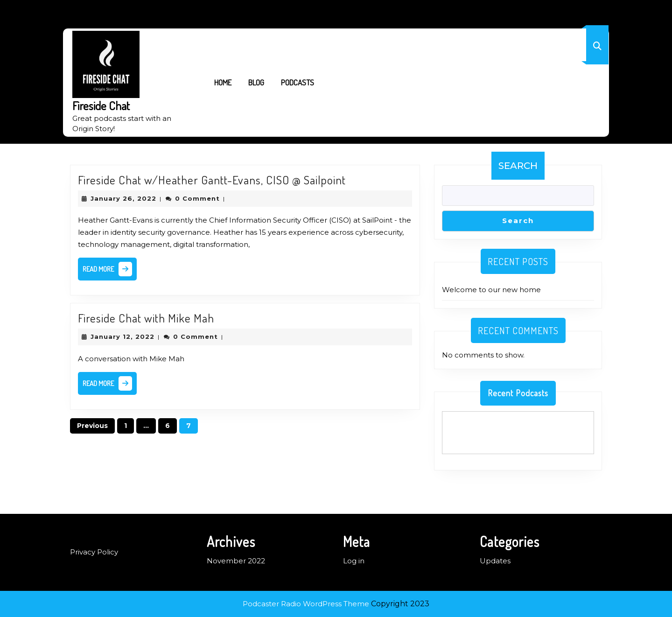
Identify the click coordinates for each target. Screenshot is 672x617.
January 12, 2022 (122, 337)
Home (223, 82)
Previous (92, 426)
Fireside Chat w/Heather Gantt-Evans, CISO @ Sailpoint (212, 180)
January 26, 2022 (123, 198)
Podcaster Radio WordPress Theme (306, 604)
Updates (495, 561)
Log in (354, 561)
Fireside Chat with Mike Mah (146, 318)
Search (518, 166)
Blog (256, 82)
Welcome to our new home (491, 290)
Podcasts (297, 82)
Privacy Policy (94, 552)
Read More (110, 271)
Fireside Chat (101, 105)
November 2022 (236, 561)
